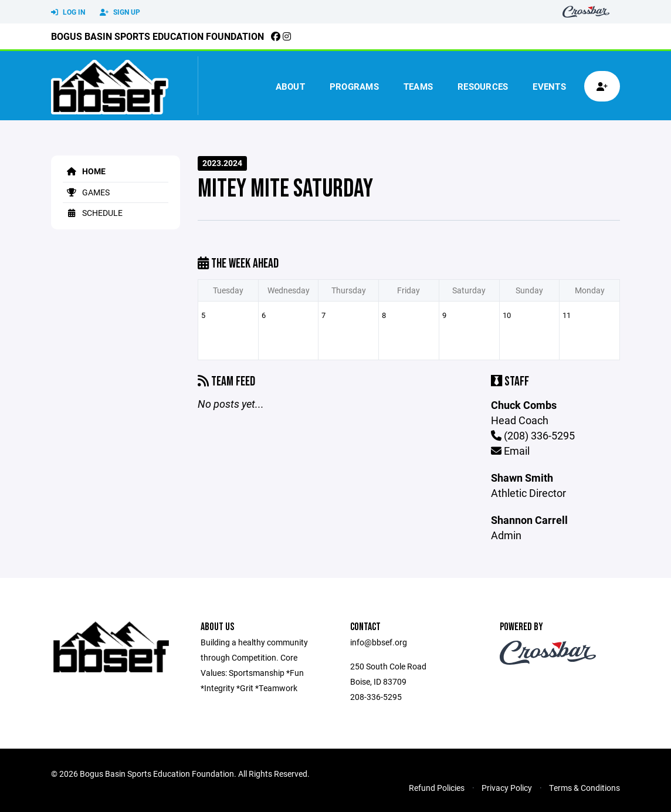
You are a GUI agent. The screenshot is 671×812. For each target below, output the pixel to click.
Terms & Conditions (584, 788)
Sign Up (120, 12)
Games (86, 192)
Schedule (93, 213)
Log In (68, 12)
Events (549, 86)
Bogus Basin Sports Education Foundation (157, 36)
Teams (418, 86)
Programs (354, 86)
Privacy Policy (507, 788)
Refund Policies (437, 788)
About (290, 86)
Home (84, 171)
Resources (483, 86)
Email (510, 451)
